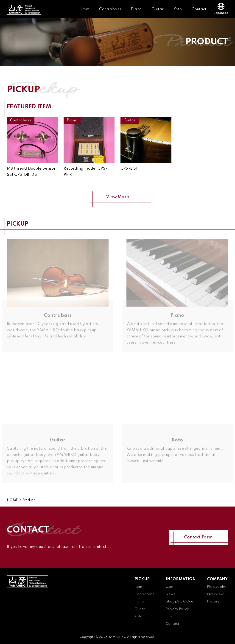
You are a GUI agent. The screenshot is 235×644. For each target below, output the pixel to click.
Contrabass (110, 9)
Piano (136, 9)
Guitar (158, 9)
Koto (178, 9)
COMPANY (217, 579)
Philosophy (217, 587)
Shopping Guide (180, 602)
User (170, 587)
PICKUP (142, 579)
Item (85, 9)
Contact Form (198, 537)
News (171, 594)
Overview (215, 594)
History (213, 602)
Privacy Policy (177, 609)
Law (169, 616)
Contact (199, 9)
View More (118, 197)
